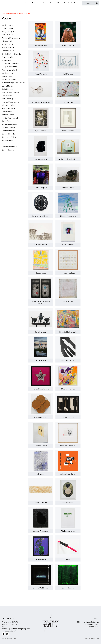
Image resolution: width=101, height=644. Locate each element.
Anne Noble (7, 96)
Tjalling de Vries (9, 137)
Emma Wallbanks (10, 147)
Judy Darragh (8, 32)
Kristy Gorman (8, 48)
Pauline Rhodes (9, 127)
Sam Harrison (8, 51)
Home (28, 3)
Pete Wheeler (8, 140)
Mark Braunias (8, 25)
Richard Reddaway (10, 124)
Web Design (88, 638)
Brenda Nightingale (10, 92)
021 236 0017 (12, 624)
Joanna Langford (9, 70)
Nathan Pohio (8, 115)
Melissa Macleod (9, 80)
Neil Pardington (9, 99)
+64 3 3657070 (13, 622)
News (60, 3)
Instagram (7, 634)
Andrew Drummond (11, 38)
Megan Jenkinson (10, 67)
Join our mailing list (9, 631)
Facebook (4, 634)
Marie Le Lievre (8, 73)
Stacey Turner (8, 150)
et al (4, 144)
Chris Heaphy (8, 57)
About (66, 3)
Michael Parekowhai (11, 102)
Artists (46, 3)
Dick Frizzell (7, 41)
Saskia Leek (7, 76)
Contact (74, 3)
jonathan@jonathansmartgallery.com (16, 629)
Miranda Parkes (9, 105)
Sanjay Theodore (9, 134)
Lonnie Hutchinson (10, 64)
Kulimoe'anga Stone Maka (13, 83)
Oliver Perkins (8, 112)
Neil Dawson (7, 35)
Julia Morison (8, 89)
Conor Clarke (8, 28)
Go (97, 3)
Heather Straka (8, 131)
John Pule (6, 121)
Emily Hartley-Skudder (12, 54)
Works (53, 3)
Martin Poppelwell (10, 118)
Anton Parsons (8, 108)
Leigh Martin (7, 86)
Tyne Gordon (8, 44)
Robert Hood (7, 60)
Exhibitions (37, 3)
